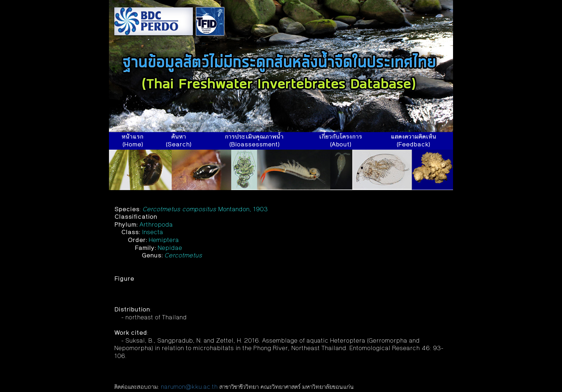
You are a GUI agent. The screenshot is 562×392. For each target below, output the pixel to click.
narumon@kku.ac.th (189, 387)
